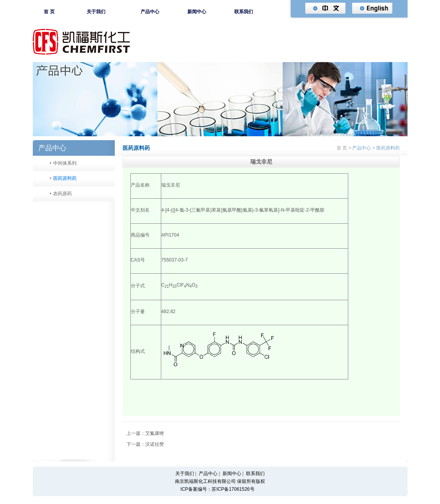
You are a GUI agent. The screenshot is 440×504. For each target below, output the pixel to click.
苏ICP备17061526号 (233, 489)
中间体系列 (65, 163)
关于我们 (96, 12)
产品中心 (150, 12)
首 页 (49, 12)
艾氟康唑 (155, 433)
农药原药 (62, 194)
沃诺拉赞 (155, 444)
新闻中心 (197, 12)
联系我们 (244, 12)
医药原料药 (65, 178)
